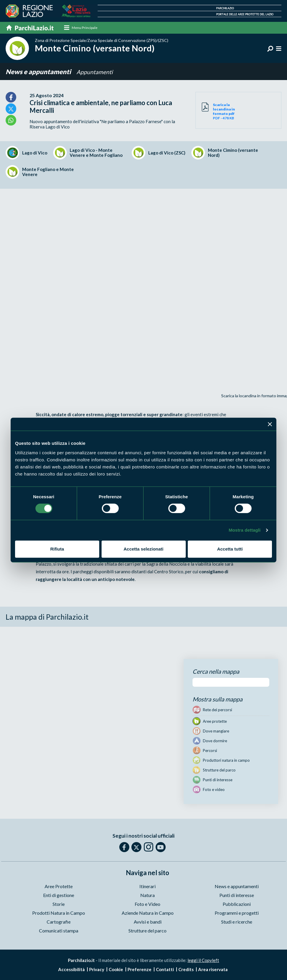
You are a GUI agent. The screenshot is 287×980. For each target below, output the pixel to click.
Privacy (97, 970)
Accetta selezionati (143, 549)
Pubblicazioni (237, 905)
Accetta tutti (230, 549)
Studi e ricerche (237, 922)
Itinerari (147, 887)
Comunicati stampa (59, 931)
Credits (186, 970)
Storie (59, 905)
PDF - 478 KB (226, 112)
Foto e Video (147, 905)
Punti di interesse (237, 896)
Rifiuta (57, 549)
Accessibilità (71, 970)
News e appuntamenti (39, 72)
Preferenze (140, 970)
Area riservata (213, 970)
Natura (147, 896)
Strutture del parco (147, 931)
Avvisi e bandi (148, 922)
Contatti (165, 970)
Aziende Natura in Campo (148, 913)
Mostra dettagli (244, 530)
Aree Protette (59, 887)
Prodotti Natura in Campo (59, 913)
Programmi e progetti (237, 913)
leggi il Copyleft (203, 961)
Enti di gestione (59, 896)
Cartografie (59, 922)
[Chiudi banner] (270, 424)
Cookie (116, 970)
